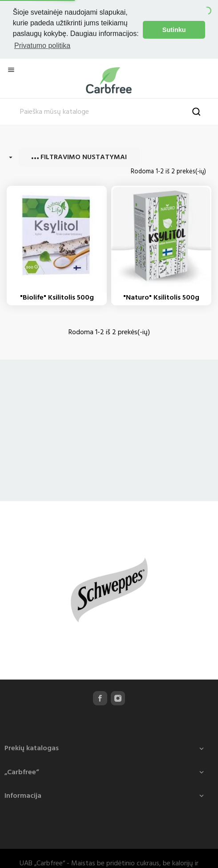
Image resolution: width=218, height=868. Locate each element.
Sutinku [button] (174, 30)
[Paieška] (109, 111)
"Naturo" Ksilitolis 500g (161, 296)
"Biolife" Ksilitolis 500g (57, 296)
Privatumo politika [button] (42, 46)
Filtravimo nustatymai (79, 156)
